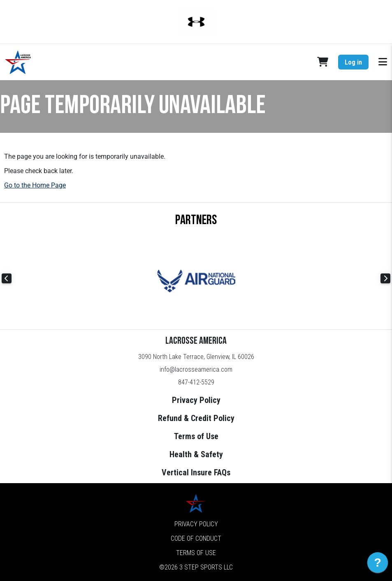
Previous (7, 278)
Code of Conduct (196, 538)
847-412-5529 (196, 382)
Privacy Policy (196, 400)
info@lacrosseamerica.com (196, 369)
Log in (353, 62)
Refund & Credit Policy (196, 418)
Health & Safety (196, 454)
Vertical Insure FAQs (196, 472)
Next (385, 278)
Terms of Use (196, 436)
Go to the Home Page (35, 185)
